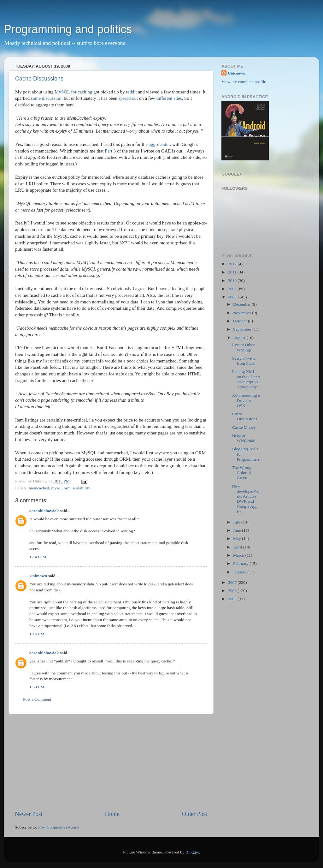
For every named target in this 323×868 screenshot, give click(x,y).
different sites (169, 98)
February (241, 563)
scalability (82, 488)
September (243, 329)
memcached (39, 488)
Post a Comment (37, 699)
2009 (233, 289)
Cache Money (244, 427)
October (241, 321)
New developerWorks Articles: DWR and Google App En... (246, 499)
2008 (233, 297)
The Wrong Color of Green (242, 473)
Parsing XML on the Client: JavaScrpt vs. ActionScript (246, 379)
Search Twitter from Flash (245, 361)
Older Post (195, 814)
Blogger (192, 852)
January (240, 572)
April (238, 547)
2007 (233, 582)
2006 (233, 591)
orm (67, 488)
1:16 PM (37, 634)
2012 (233, 264)
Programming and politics (68, 29)
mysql (56, 488)
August (240, 338)
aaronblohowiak (44, 511)
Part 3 (110, 151)
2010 (233, 281)
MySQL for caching (73, 92)
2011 (233, 272)
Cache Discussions (39, 79)
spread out (128, 98)
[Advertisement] (111, 762)
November (243, 313)
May (238, 539)
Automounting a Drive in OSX (246, 400)
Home (112, 814)
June (238, 530)
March (239, 555)
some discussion (46, 98)
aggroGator (159, 144)
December (242, 304)
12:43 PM (38, 557)
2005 (233, 599)
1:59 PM (37, 687)
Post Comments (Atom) (58, 827)
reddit (131, 92)
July (237, 522)
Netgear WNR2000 (244, 438)
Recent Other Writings (244, 347)
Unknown (38, 576)
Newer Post (29, 814)
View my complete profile (244, 82)
